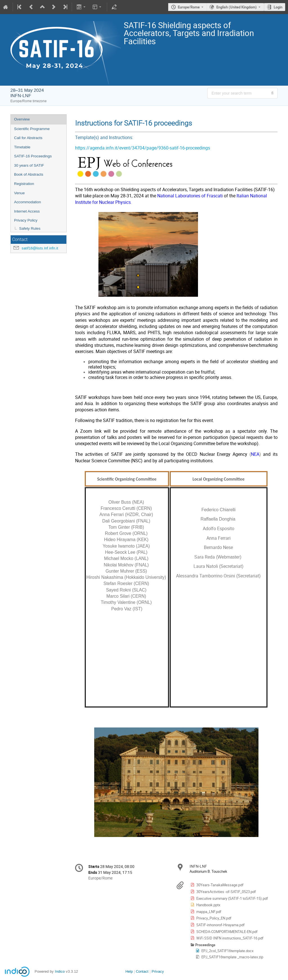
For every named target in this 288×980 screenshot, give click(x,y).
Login (278, 7)
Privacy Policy (26, 220)
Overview (22, 119)
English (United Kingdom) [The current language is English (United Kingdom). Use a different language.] (237, 7)
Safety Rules (30, 228)
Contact (142, 971)
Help (129, 971)
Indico (60, 971)
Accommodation (28, 202)
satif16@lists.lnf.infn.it (40, 248)
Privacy (158, 971)
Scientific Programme (32, 129)
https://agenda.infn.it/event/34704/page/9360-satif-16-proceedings (143, 148)
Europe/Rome (189, 7)
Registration (24, 184)
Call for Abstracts (28, 138)
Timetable (22, 147)
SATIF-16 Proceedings (33, 156)
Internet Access (27, 211)
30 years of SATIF (29, 165)
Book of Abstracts (29, 174)
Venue (19, 193)
